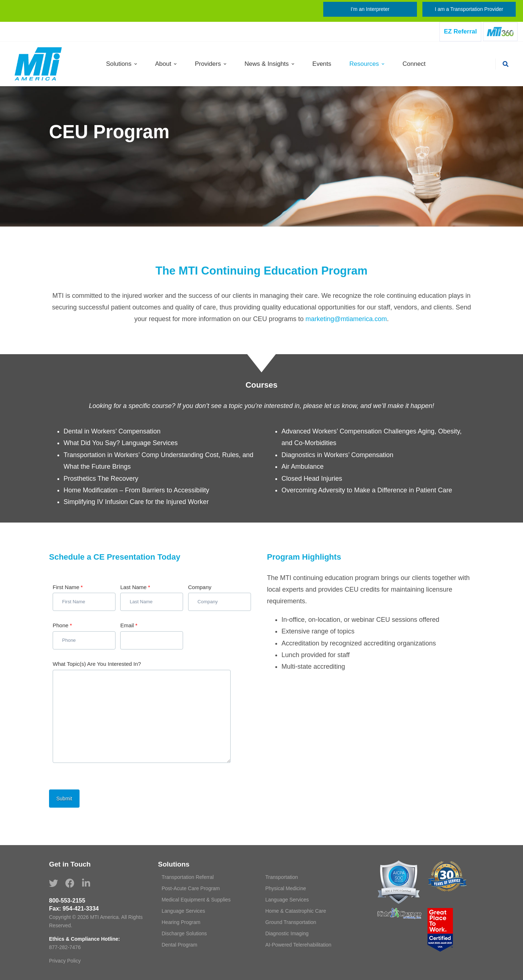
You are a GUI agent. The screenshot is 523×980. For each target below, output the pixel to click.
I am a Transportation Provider (469, 9)
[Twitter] (54, 883)
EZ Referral (460, 31)
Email (129, 625)
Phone (62, 625)
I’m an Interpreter (370, 9)
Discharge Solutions (184, 933)
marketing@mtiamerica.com (346, 319)
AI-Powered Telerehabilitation (299, 945)
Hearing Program (181, 922)
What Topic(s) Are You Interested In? (97, 664)
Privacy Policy (65, 961)
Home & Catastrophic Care (296, 911)
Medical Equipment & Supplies (196, 900)
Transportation (282, 877)
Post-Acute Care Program (191, 888)
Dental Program (179, 945)
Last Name (135, 587)
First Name (68, 587)
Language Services (287, 900)
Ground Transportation (291, 922)
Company (200, 587)
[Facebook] (70, 883)
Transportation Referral (188, 877)
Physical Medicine (286, 888)
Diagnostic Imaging (287, 933)
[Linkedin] (86, 883)
